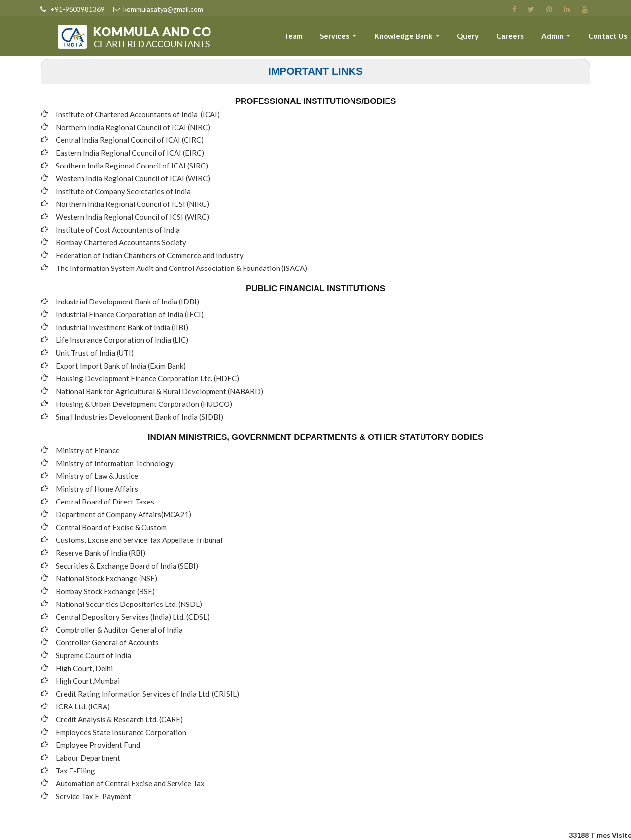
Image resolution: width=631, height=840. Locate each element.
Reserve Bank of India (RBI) (101, 553)
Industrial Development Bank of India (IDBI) (127, 302)
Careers (516, 38)
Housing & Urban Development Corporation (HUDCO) (144, 404)
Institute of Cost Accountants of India (118, 230)
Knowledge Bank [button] (416, 38)
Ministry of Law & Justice (97, 476)
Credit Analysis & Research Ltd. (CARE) (119, 719)
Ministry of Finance (88, 450)
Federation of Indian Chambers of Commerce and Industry (150, 255)
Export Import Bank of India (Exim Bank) (121, 366)
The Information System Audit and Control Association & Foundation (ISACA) (181, 268)
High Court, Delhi (84, 668)
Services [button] (350, 38)
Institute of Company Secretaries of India (123, 191)
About (275, 38)
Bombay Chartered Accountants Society (121, 242)
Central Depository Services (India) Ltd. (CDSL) (133, 617)
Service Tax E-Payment (93, 796)
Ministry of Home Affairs (97, 489)
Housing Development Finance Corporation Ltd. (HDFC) (147, 378)
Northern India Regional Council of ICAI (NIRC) (133, 127)
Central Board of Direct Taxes (105, 502)
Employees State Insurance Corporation (121, 732)
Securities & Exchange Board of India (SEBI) (127, 566)
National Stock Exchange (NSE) (106, 578)
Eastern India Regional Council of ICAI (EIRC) (130, 153)
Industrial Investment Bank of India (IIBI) (122, 327)
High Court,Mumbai (88, 681)
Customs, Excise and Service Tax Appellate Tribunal (139, 540)
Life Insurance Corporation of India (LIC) (122, 340)
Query (477, 38)
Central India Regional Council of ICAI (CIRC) (130, 140)
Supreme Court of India (93, 655)
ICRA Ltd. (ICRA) (83, 706)
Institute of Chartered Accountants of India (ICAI (137, 114)
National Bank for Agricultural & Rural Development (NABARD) (159, 391)
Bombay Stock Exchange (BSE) (105, 591)
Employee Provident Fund (98, 745)
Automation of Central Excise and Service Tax (130, 783)
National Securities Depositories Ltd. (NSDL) (129, 604)
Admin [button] (557, 38)
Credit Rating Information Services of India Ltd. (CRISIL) (147, 694)
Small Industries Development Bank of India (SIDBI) (140, 417)
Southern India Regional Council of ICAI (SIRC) (132, 166)
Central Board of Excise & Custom (111, 527)
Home (239, 38)
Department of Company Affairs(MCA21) (123, 514)
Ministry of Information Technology (115, 463)
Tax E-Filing (75, 771)
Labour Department (88, 758)
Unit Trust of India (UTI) (95, 353)
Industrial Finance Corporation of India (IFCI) (130, 314)
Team (311, 38)
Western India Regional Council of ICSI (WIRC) (132, 217)
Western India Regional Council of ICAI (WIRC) (133, 178)
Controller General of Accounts (107, 642)
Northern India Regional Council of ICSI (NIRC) (132, 204)
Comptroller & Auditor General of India (119, 630)
